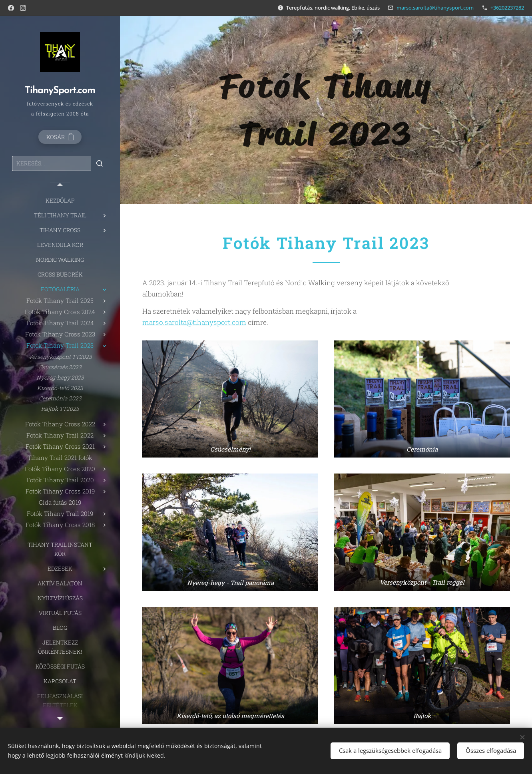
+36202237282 (507, 8)
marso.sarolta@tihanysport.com (435, 8)
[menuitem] (60, 200)
